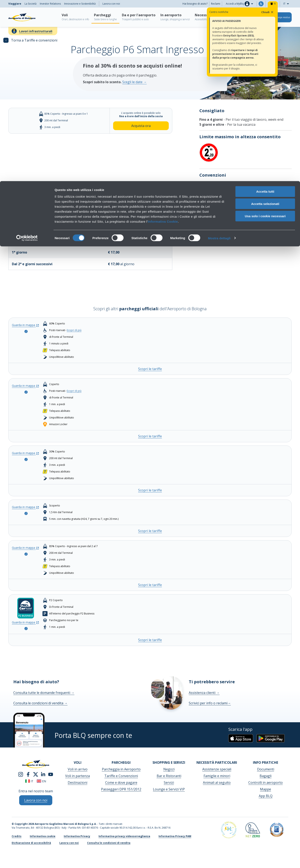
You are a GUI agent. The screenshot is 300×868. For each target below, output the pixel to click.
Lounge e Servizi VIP (169, 789)
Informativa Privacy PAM (175, 836)
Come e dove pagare (121, 783)
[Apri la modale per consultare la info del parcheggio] (26, 331)
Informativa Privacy (77, 836)
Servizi (169, 783)
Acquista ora (141, 126)
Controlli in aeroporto (266, 783)
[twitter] (36, 774)
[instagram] (21, 774)
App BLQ (266, 796)
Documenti (266, 769)
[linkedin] (43, 774)
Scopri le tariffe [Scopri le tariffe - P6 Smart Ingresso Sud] (150, 585)
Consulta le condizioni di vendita (40, 703)
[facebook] (28, 774)
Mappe (266, 789)
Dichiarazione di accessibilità (31, 843)
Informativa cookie (43, 836)
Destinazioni (77, 783)
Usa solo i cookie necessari (265, 35)
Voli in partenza (77, 776)
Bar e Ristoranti (169, 776)
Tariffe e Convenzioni (121, 776)
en (41, 781)
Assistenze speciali (217, 769)
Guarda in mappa (26, 325)
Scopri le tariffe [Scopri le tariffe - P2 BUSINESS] (150, 436)
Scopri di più (209, 184)
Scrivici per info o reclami (210, 703)
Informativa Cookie (163, 40)
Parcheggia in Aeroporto (121, 769)
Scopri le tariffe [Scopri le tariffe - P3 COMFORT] (150, 490)
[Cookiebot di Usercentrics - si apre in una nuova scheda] (27, 57)
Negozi (169, 769)
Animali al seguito (217, 783)
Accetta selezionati (265, 23)
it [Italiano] (29, 781)
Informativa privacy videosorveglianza (124, 836)
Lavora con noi (69, 843)
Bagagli (266, 776)
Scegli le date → (134, 82)
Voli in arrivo (78, 769)
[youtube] (51, 774)
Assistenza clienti (204, 693)
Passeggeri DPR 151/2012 (121, 789)
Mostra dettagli (219, 57)
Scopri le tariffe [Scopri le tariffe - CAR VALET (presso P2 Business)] (150, 640)
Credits (17, 836)
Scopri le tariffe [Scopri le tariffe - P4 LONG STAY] (150, 531)
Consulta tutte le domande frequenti (44, 693)
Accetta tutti (265, 10)
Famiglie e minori (217, 776)
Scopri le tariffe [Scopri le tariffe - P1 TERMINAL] (150, 369)
